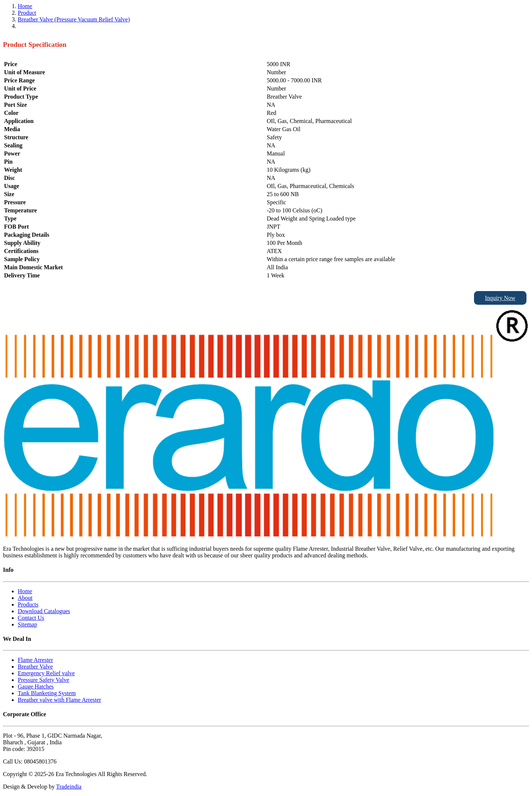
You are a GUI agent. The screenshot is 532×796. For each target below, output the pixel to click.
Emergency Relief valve (46, 673)
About (25, 598)
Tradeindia (69, 787)
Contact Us (31, 618)
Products (28, 604)
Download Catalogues (44, 611)
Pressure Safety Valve (43, 680)
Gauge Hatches (36, 686)
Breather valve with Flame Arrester (59, 700)
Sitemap (27, 624)
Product (27, 13)
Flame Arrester (35, 660)
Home (25, 6)
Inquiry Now (500, 298)
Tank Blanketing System (47, 693)
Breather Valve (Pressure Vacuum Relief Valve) (74, 19)
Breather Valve (35, 667)
